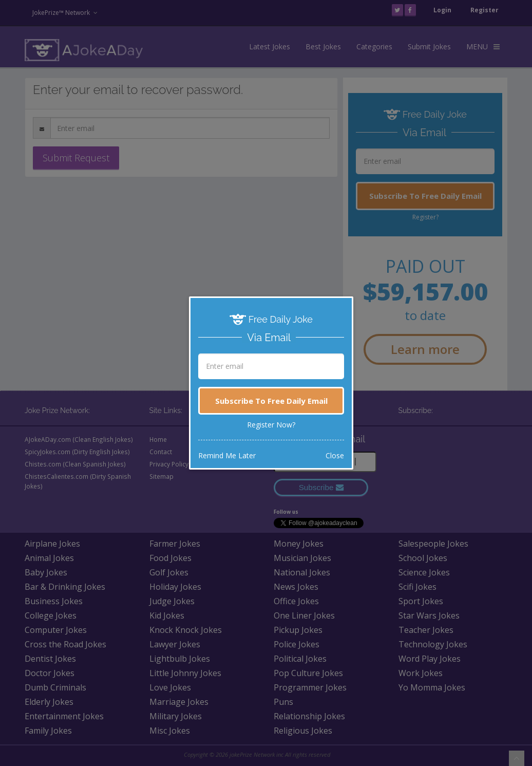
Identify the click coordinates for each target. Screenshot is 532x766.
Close (335, 455)
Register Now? (271, 425)
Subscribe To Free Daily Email (271, 401)
